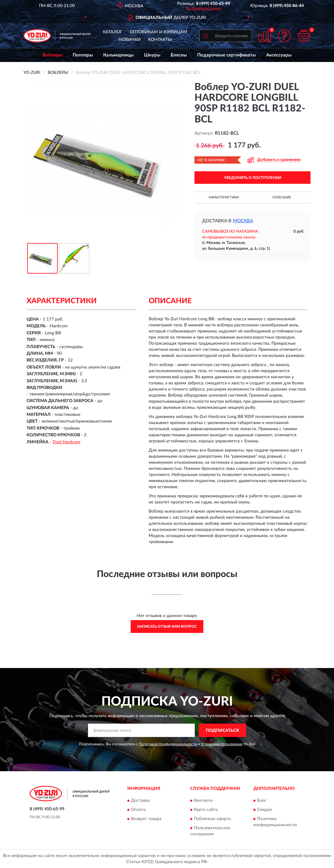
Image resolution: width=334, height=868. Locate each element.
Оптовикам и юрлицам (158, 32)
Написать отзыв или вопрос (167, 626)
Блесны (179, 55)
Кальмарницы (118, 55)
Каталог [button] (113, 32)
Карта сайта (206, 810)
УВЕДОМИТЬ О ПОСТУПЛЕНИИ (253, 178)
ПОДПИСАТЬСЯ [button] (222, 731)
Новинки (130, 40)
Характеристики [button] (224, 197)
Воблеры (52, 55)
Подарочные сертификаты (227, 55)
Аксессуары (279, 55)
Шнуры (152, 55)
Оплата (138, 810)
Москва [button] (243, 221)
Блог (262, 801)
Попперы (83, 55)
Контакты (160, 40)
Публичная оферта (212, 819)
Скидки (264, 810)
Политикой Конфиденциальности (168, 744)
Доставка (140, 801)
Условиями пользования (222, 744)
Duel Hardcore (66, 442)
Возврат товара (146, 819)
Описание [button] (282, 197)
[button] (204, 8)
